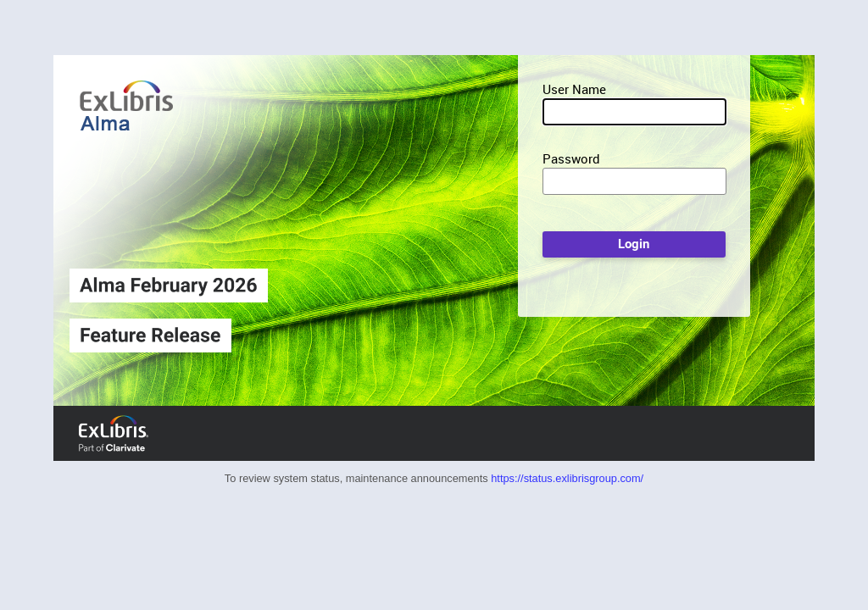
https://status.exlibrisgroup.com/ (567, 478)
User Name (574, 89)
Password (571, 158)
